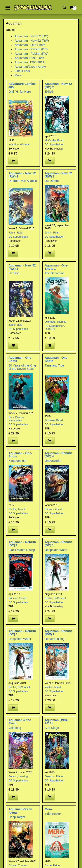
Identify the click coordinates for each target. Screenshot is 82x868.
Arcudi (21, 509)
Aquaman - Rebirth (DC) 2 (22, 544)
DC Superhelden (55, 145)
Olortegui (50, 322)
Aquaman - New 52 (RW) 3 (22, 175)
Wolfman (25, 145)
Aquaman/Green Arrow (30, 67)
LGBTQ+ (50, 329)
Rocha (49, 598)
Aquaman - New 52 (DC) (31, 36)
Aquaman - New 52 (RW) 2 (58, 175)
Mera (18, 75)
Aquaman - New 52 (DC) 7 (58, 85)
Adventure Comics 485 (22, 85)
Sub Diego (52, 728)
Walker (49, 687)
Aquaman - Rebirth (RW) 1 (58, 633)
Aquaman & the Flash (29, 58)
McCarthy (50, 140)
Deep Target (17, 817)
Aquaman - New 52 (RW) (32, 41)
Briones (49, 509)
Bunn (60, 140)
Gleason (50, 776)
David (60, 420)
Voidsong (15, 728)
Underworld (53, 461)
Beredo (13, 776)
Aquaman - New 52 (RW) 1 (22, 267)
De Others (52, 181)
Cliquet (13, 865)
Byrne (48, 865)
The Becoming (55, 273)
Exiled (49, 92)
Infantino (14, 145)
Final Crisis (22, 71)
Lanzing (23, 776)
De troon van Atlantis (23, 181)
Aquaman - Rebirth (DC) (31, 49)
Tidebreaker (53, 814)
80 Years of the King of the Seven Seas (22, 367)
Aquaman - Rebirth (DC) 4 (58, 455)
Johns (12, 233)
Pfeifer (60, 776)
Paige (57, 865)
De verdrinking (55, 639)
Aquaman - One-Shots (30, 45)
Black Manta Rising (22, 550)
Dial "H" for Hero (20, 92)
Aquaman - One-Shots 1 (57, 267)
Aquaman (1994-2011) (30, 62)
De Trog (14, 273)
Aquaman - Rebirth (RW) (31, 54)
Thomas (62, 322)
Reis (20, 233)
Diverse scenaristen (16, 419)
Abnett (59, 509)
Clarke (12, 509)
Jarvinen (50, 420)
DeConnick (60, 598)
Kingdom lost (17, 461)
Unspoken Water (56, 550)
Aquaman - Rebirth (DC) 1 (58, 544)
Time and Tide (54, 365)
